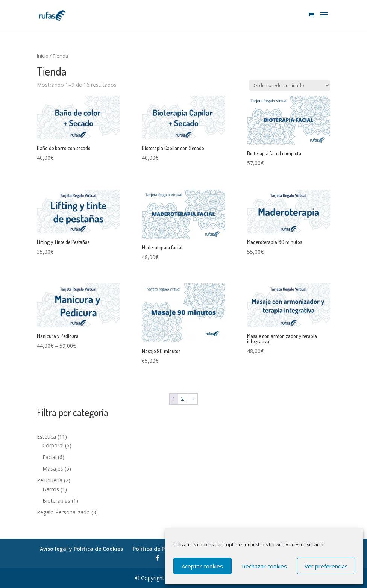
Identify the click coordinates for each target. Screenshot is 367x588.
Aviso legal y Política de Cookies (81, 549)
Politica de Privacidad (161, 549)
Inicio (43, 56)
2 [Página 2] (182, 399)
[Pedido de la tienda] (290, 86)
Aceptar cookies (202, 566)
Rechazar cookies (264, 566)
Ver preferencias (326, 566)
